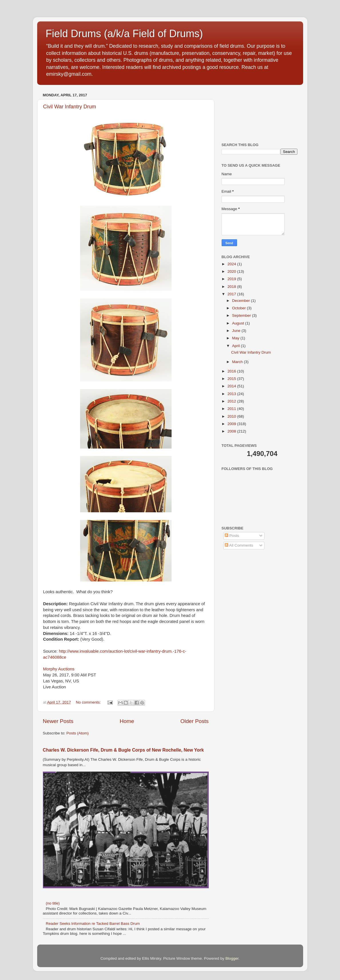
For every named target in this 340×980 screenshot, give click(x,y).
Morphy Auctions (59, 669)
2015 (232, 379)
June (237, 331)
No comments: (89, 702)
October (240, 308)
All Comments (239, 545)
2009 (232, 424)
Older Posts (195, 721)
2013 (232, 394)
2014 (232, 386)
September (242, 315)
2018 (232, 287)
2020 (232, 271)
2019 (232, 279)
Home (127, 721)
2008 (232, 431)
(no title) (53, 903)
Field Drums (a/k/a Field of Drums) (124, 34)
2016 (232, 371)
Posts (232, 536)
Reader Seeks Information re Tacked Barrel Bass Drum (93, 924)
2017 (232, 294)
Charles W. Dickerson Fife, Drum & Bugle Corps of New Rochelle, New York (123, 750)
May (236, 338)
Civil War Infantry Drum (70, 107)
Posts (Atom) (77, 733)
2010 (232, 416)
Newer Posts (58, 721)
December (242, 301)
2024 (232, 264)
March (238, 362)
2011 (232, 409)
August (239, 323)
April (237, 346)
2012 (232, 401)
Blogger (232, 958)
